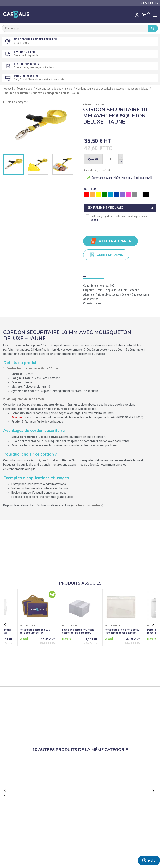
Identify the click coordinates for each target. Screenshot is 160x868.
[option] (40, 126)
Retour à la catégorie (14, 102)
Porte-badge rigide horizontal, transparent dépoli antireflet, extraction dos (122, 633)
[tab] (120, 276)
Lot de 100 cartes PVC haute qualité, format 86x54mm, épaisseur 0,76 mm (78, 633)
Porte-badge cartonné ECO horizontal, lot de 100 (35, 631)
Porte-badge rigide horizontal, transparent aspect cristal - (117, 218)
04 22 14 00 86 (21, 43)
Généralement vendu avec (105, 208)
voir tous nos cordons (87, 505)
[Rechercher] (80, 28)
